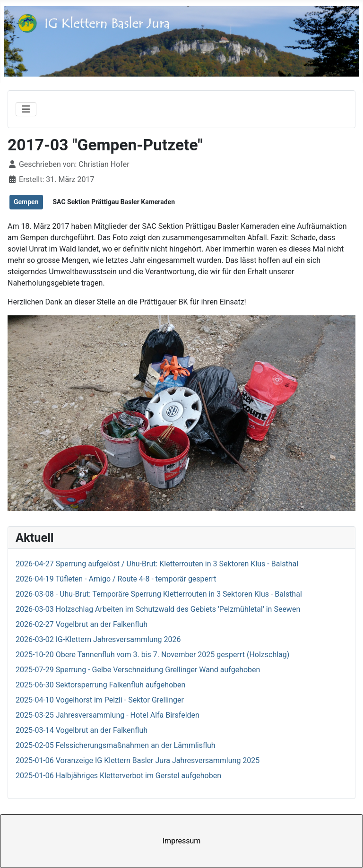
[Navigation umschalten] (26, 109)
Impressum (182, 841)
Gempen (26, 202)
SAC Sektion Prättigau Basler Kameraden (114, 202)
